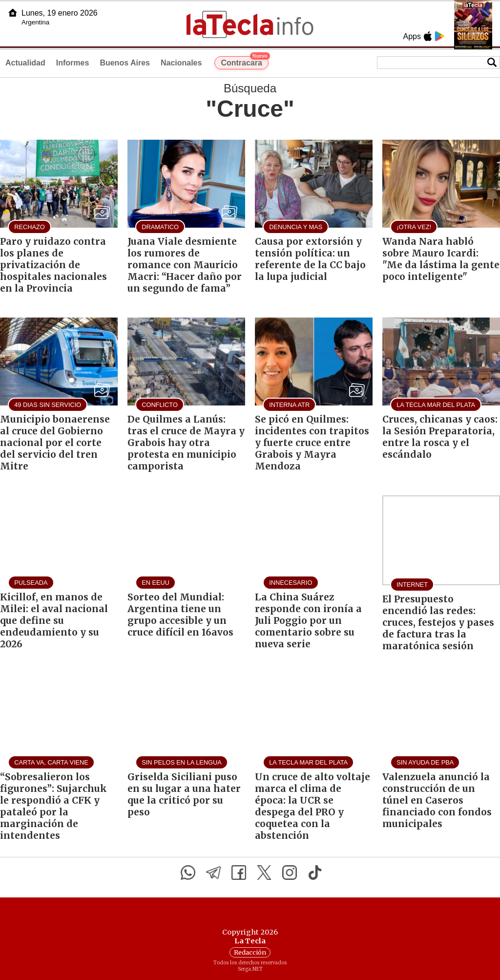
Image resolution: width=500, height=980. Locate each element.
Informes (73, 63)
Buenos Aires (125, 63)
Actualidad (25, 63)
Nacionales (181, 63)
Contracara (244, 62)
